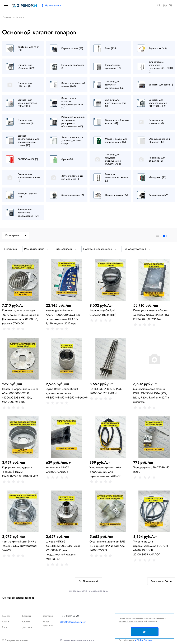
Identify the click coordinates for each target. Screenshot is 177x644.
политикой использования (131, 621)
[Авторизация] (165, 6)
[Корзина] (171, 6)
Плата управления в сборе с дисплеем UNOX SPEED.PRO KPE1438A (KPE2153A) (151, 315)
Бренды (27, 616)
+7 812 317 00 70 (69, 616)
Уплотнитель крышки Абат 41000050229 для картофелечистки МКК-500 (105, 472)
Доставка (27, 627)
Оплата (26, 622)
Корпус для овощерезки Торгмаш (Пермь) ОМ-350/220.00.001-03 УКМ (20, 472)
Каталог (6, 616)
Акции (5, 622)
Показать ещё (88, 581)
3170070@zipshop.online (73, 622)
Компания (48, 616)
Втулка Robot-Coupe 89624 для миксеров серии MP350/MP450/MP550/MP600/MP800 (70, 393)
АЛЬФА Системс (143, 640)
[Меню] (6, 6)
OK (145, 632)
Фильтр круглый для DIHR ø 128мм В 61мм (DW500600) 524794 (19, 546)
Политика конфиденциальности (77, 640)
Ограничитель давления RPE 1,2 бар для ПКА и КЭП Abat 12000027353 (107, 546)
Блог (5, 627)
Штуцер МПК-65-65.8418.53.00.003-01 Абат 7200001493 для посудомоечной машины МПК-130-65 (63, 550)
